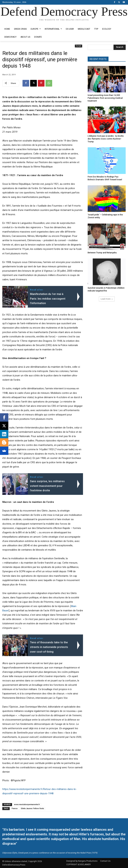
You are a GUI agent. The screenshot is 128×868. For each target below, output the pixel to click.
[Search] (120, 47)
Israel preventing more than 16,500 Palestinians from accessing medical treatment (105, 98)
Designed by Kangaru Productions (15, 23)
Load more (107, 299)
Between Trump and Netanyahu (102, 253)
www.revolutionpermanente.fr (27, 805)
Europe (78, 46)
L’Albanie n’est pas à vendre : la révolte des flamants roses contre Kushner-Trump (106, 139)
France (15, 808)
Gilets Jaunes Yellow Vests (32, 808)
